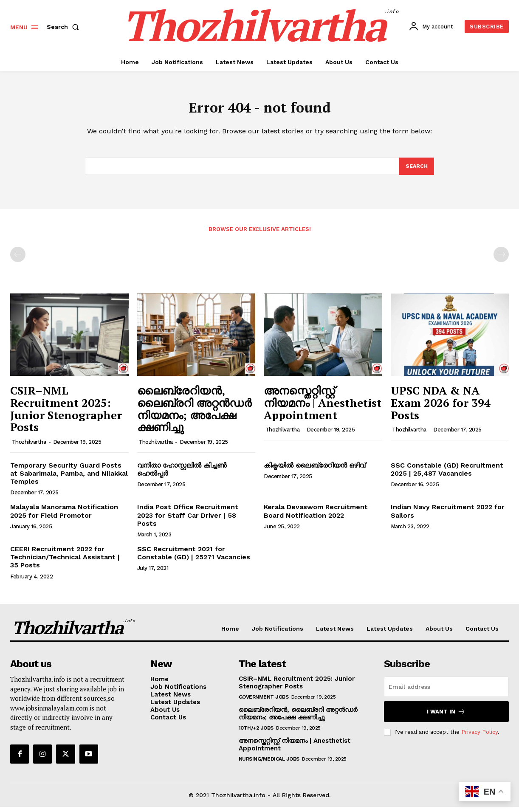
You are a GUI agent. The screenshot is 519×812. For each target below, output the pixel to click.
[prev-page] (18, 259)
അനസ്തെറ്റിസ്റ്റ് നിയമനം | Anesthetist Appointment (323, 407)
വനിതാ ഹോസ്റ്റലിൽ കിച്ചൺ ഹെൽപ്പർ (182, 474)
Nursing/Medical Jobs (269, 764)
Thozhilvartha (29, 447)
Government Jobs (264, 702)
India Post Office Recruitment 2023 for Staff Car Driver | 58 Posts (188, 520)
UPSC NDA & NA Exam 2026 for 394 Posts (441, 407)
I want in (446, 717)
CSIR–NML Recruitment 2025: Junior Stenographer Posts (66, 414)
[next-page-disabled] (501, 259)
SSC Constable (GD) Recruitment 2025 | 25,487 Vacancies (447, 474)
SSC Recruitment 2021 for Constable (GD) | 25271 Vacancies (194, 558)
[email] (446, 692)
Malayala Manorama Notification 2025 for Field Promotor (64, 516)
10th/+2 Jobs (256, 733)
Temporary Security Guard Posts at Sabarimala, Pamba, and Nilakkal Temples (69, 478)
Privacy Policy (480, 737)
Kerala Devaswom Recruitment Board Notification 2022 (316, 516)
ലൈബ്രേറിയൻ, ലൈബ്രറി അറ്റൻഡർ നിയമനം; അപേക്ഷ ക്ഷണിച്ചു (194, 414)
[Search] (416, 171)
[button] (65, 27)
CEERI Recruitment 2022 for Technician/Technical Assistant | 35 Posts (65, 562)
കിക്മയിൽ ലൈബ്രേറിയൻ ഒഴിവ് (315, 470)
